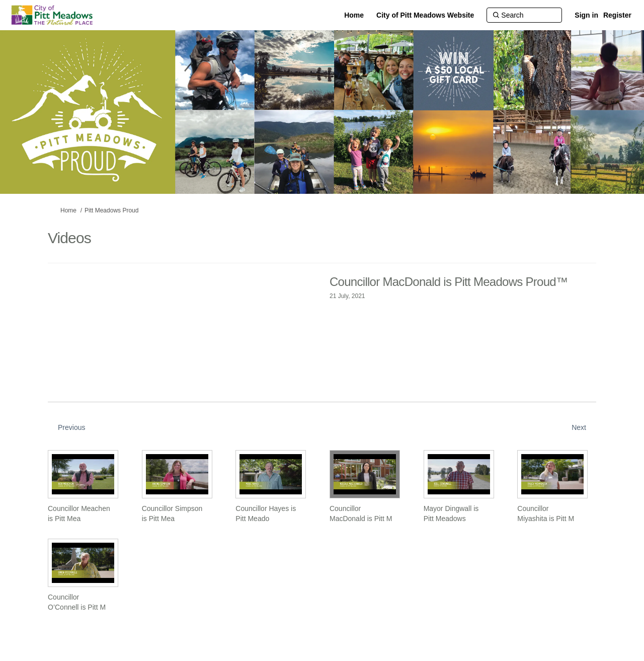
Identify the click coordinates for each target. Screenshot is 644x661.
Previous (71, 427)
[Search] (524, 15)
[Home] (354, 15)
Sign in (586, 15)
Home (68, 210)
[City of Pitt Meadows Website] (425, 15)
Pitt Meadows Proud (111, 210)
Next (579, 427)
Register (617, 15)
